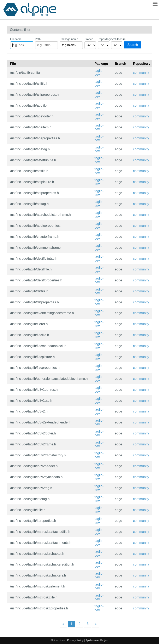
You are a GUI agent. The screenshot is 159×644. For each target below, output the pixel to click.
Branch (89, 39)
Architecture (117, 39)
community (141, 73)
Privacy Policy (75, 640)
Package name (69, 39)
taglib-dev (99, 73)
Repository (104, 39)
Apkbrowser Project (97, 640)
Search (133, 45)
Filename (16, 39)
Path (38, 39)
